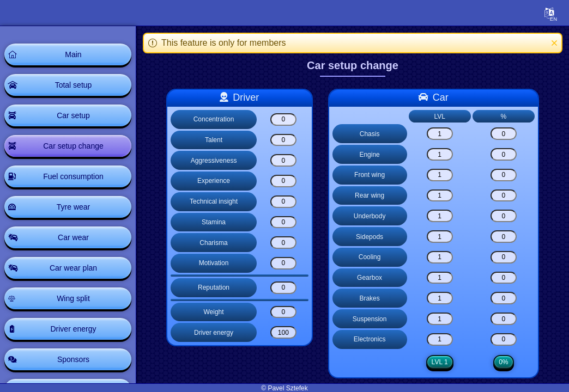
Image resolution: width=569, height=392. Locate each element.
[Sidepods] (440, 237)
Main (73, 54)
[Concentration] (283, 120)
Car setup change (73, 146)
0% (503, 362)
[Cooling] (440, 257)
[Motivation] (283, 263)
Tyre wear (73, 207)
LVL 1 (440, 362)
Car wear (73, 237)
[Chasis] (440, 134)
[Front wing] (440, 175)
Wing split (73, 298)
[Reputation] (283, 288)
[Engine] (440, 154)
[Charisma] (283, 243)
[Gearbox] (440, 278)
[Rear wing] (440, 196)
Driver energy (73, 329)
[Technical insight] (283, 202)
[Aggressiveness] (283, 160)
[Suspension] (440, 319)
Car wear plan (73, 268)
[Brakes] (440, 298)
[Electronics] (440, 339)
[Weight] (283, 312)
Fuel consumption (73, 176)
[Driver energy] (283, 332)
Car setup (73, 115)
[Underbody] (440, 216)
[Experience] (283, 181)
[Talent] (283, 140)
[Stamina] (283, 222)
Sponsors (73, 359)
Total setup (74, 85)
